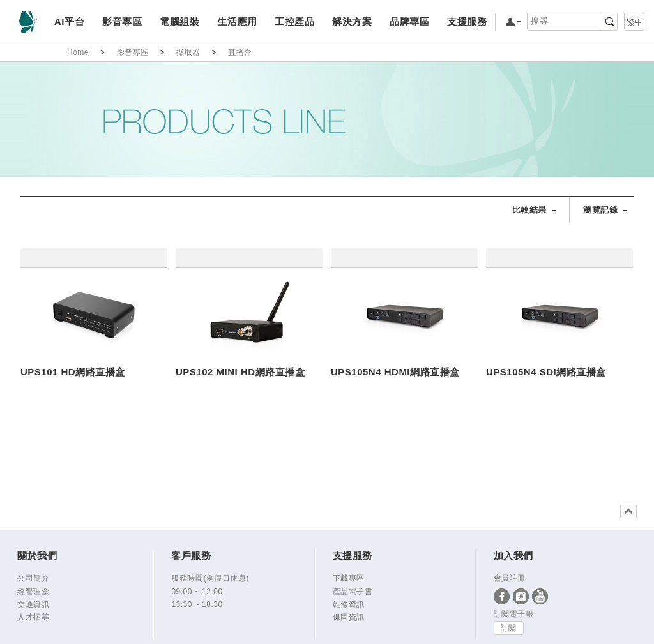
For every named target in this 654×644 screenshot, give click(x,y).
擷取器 (188, 52)
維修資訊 (349, 604)
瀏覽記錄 (600, 210)
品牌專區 (409, 21)
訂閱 (509, 628)
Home (78, 52)
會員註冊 (510, 578)
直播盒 (240, 52)
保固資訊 (349, 617)
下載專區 (349, 578)
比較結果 (529, 210)
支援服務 (467, 21)
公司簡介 (33, 578)
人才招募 (33, 617)
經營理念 (33, 592)
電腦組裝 (179, 21)
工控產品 (294, 21)
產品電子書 (353, 592)
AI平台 (69, 21)
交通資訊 (33, 604)
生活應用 (237, 21)
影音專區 (122, 21)
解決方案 (352, 21)
